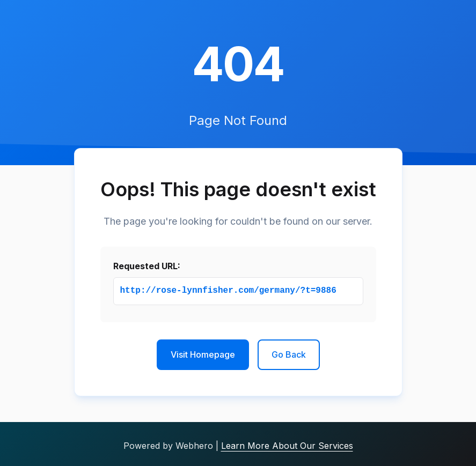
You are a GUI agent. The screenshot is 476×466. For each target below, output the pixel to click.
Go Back (289, 354)
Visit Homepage (203, 354)
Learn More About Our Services (287, 446)
